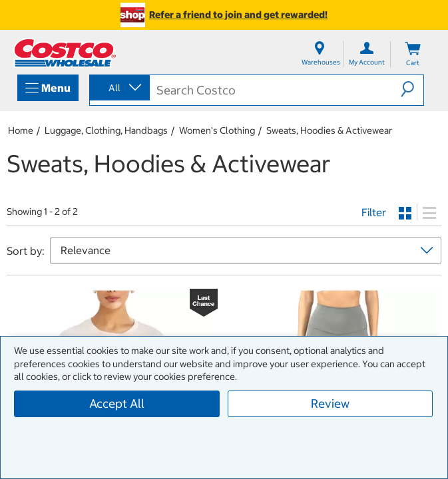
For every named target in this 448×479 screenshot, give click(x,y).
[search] (276, 90)
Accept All (117, 403)
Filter (374, 212)
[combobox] (118, 88)
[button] (412, 89)
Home (21, 130)
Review (330, 403)
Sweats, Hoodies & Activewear (329, 130)
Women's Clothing (217, 130)
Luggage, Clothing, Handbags (106, 130)
